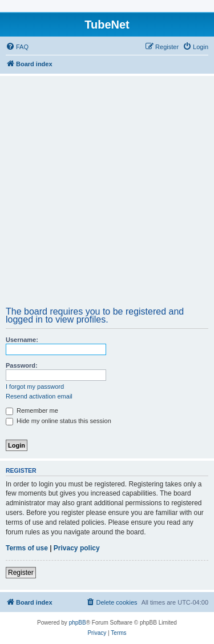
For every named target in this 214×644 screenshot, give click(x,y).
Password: (22, 365)
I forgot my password (35, 387)
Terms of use (27, 548)
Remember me (32, 410)
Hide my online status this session (58, 421)
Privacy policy (77, 548)
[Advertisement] (107, 195)
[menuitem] (17, 47)
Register (21, 573)
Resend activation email (39, 396)
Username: (22, 340)
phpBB (78, 623)
